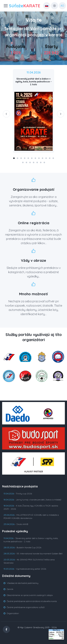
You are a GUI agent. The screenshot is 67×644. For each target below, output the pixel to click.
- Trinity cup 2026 (18, 494)
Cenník (10, 589)
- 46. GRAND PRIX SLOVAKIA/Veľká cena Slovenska (29, 561)
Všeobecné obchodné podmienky (23, 583)
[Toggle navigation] (4, 6)
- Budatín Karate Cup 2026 (22, 547)
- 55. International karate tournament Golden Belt (33, 554)
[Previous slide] (6, 114)
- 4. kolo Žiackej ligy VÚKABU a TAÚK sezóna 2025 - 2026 (31, 507)
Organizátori (13, 613)
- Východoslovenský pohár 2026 (25, 569)
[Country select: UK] (47, 6)
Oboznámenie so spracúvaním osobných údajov (30, 595)
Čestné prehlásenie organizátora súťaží (26, 607)
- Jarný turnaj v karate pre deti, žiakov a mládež (32, 500)
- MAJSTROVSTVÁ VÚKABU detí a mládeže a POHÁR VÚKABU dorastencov (31, 516)
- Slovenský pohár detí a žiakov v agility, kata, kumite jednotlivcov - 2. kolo (31, 540)
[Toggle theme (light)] (54, 6)
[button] (14, 158)
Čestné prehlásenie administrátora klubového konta (32, 601)
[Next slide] (61, 114)
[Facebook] (6, 629)
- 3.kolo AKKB (16, 524)
